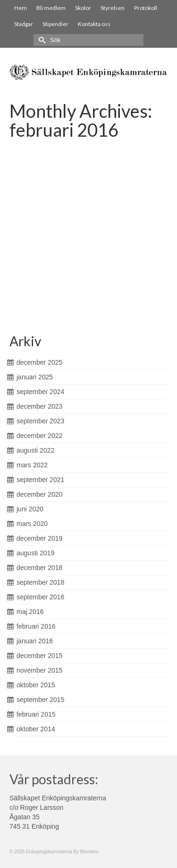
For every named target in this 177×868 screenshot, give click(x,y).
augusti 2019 (35, 553)
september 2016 (40, 597)
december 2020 (39, 494)
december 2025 (39, 362)
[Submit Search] (41, 40)
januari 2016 (35, 641)
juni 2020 (30, 509)
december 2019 (39, 538)
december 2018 (39, 568)
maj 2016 (30, 612)
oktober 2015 (36, 685)
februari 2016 (36, 626)
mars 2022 (32, 465)
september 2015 (40, 700)
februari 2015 (36, 714)
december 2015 (39, 656)
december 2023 (39, 406)
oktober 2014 (36, 729)
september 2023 (40, 421)
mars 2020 (32, 524)
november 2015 (39, 670)
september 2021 (40, 480)
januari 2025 (35, 377)
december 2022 (39, 436)
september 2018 (40, 582)
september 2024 (40, 392)
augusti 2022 (35, 450)
